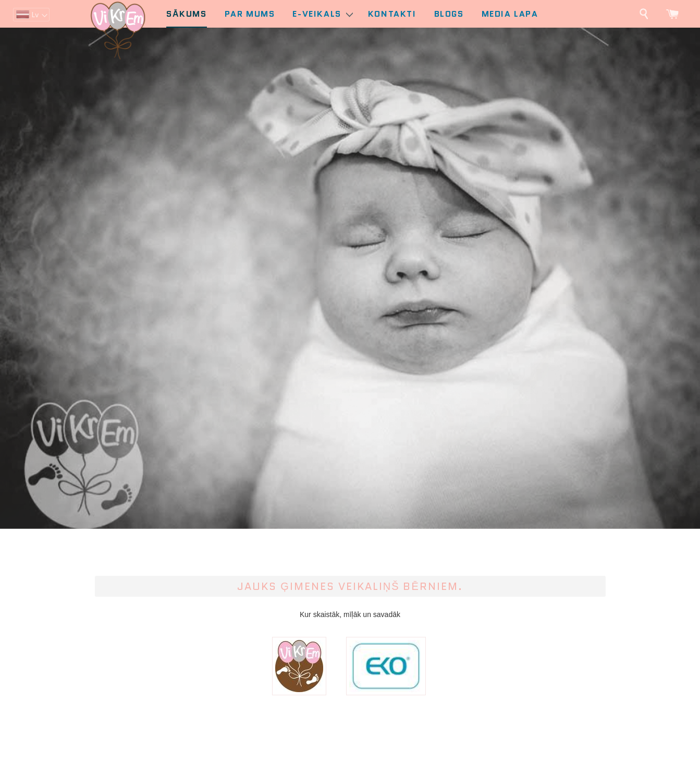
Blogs (449, 14)
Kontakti (392, 14)
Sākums (186, 14)
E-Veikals (322, 14)
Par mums (250, 14)
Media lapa (510, 14)
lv (35, 15)
